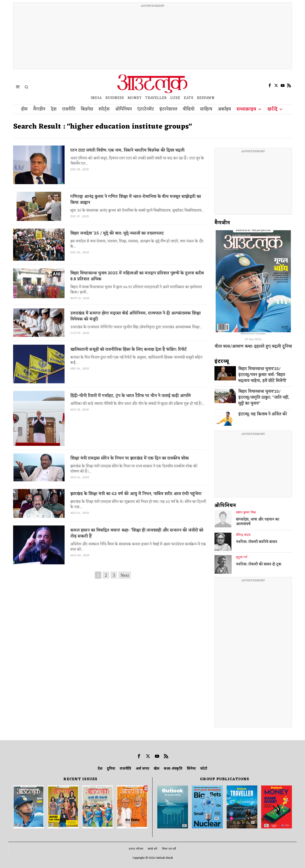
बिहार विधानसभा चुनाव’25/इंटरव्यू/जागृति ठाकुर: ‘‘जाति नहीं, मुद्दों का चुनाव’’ (264, 398)
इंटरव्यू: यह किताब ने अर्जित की (263, 414)
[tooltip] (270, 85)
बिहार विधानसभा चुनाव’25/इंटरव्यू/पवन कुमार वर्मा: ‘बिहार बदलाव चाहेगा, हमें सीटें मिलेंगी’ (262, 375)
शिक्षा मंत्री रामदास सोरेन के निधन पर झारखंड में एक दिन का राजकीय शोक (130, 458)
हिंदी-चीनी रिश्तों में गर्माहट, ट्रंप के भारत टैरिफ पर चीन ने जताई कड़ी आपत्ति (131, 396)
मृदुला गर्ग (242, 557)
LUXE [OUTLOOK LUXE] (175, 98)
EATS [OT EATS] (188, 98)
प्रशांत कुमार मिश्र (246, 513)
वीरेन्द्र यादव (243, 535)
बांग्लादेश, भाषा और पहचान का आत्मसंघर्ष (258, 522)
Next (125, 575)
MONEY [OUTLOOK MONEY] (135, 98)
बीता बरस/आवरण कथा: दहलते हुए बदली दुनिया (253, 346)
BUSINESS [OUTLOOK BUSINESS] (115, 98)
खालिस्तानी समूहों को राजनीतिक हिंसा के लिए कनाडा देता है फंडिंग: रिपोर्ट (128, 350)
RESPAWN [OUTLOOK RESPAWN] (206, 98)
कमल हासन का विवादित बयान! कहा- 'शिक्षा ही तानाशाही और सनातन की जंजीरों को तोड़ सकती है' (137, 533)
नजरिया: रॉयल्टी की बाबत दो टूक (259, 565)
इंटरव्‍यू (222, 362)
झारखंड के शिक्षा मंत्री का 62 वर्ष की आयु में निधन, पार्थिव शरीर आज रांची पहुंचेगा (136, 494)
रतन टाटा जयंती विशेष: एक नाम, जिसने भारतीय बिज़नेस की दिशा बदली (127, 150)
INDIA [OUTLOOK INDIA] (96, 98)
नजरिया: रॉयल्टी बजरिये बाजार (257, 542)
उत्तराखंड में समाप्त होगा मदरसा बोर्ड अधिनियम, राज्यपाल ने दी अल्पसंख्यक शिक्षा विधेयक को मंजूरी (135, 316)
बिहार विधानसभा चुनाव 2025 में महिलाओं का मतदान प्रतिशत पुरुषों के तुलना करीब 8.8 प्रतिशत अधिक (137, 276)
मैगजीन (222, 223)
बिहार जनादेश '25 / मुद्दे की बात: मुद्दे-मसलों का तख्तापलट (117, 233)
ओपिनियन (225, 506)
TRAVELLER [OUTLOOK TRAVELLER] (156, 98)
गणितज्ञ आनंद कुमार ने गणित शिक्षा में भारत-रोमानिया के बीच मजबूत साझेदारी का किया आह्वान (136, 200)
